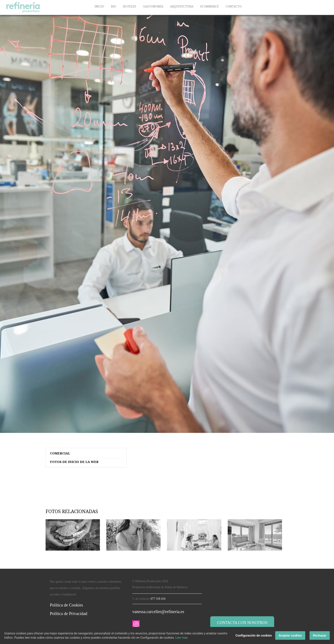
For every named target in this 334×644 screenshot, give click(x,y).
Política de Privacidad (69, 614)
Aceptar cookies (290, 635)
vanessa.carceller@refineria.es (158, 612)
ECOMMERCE (209, 6)
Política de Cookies (66, 605)
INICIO (99, 6)
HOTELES (130, 6)
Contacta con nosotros (242, 623)
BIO (114, 6)
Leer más (181, 638)
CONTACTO (234, 6)
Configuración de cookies (254, 635)
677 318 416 (158, 599)
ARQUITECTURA (182, 6)
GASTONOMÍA (153, 6)
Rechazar (320, 635)
